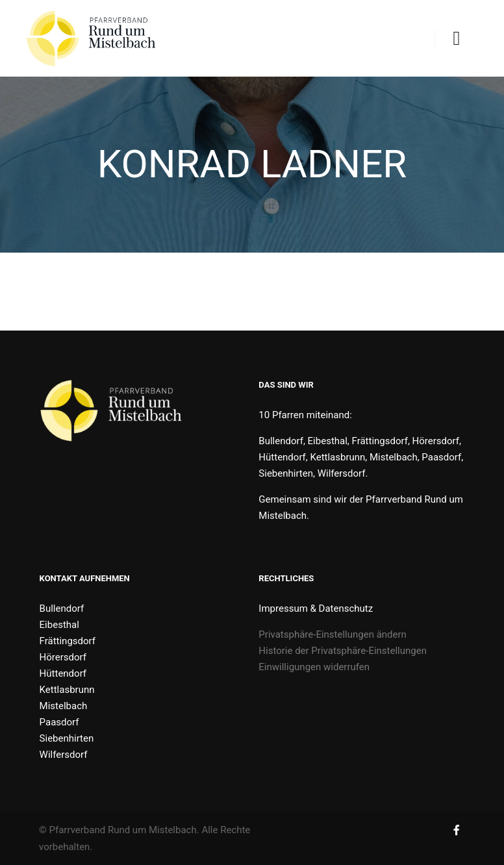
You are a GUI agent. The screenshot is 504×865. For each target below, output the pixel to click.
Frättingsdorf (68, 641)
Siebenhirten (67, 738)
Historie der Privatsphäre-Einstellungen (343, 651)
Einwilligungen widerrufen (314, 667)
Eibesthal (59, 625)
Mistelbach (64, 706)
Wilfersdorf (64, 755)
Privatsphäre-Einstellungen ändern (333, 634)
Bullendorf (62, 608)
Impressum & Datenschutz (316, 608)
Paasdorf (59, 722)
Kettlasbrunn (67, 690)
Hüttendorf (63, 673)
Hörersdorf (63, 657)
